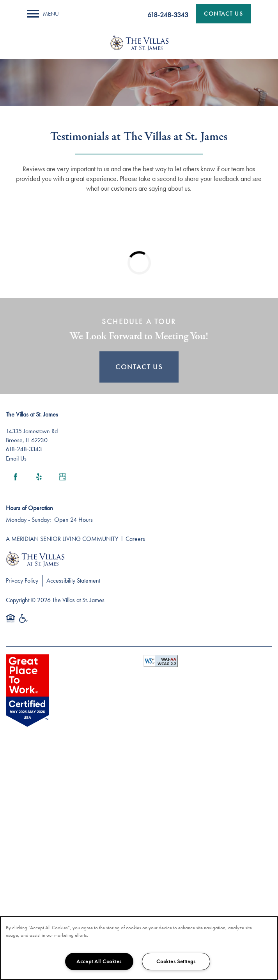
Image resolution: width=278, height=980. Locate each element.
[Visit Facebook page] (16, 477)
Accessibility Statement (73, 580)
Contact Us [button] (139, 367)
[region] (139, 948)
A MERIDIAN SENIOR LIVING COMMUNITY (62, 539)
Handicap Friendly (24, 622)
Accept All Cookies (99, 961)
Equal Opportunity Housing (11, 622)
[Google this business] (62, 477)
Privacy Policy (22, 580)
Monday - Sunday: (28, 520)
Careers (135, 539)
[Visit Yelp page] (39, 477)
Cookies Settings (176, 961)
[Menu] (43, 14)
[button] (223, 14)
